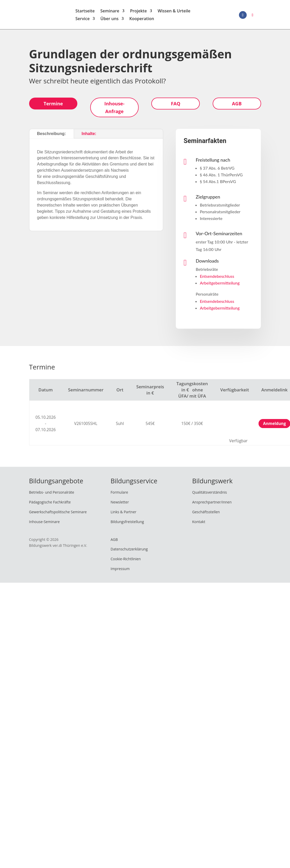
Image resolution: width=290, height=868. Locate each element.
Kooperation (142, 20)
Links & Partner (123, 514)
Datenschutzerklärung (129, 551)
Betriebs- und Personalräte (52, 494)
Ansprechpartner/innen (212, 504)
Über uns (110, 20)
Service (83, 20)
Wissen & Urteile (174, 12)
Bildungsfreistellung (127, 523)
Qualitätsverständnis (210, 494)
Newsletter (120, 504)
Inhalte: (89, 135)
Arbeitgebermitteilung (220, 285)
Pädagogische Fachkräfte (50, 504)
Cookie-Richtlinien (126, 561)
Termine (53, 105)
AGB (237, 105)
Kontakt (199, 523)
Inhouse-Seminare (44, 523)
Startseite (85, 12)
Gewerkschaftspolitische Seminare (58, 514)
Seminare (110, 12)
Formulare (119, 494)
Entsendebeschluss (217, 278)
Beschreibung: (52, 135)
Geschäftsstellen (206, 514)
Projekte (138, 12)
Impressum (120, 570)
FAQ (176, 105)
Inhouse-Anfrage (114, 109)
